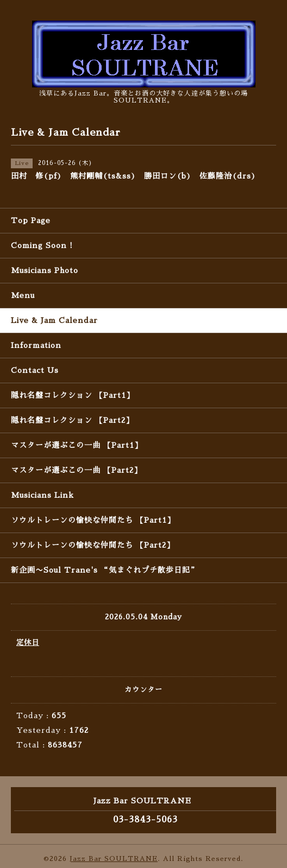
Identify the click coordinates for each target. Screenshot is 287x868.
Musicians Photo (45, 270)
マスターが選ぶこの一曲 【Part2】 (76, 470)
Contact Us (35, 370)
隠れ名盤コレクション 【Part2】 (72, 420)
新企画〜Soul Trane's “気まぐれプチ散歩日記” (105, 570)
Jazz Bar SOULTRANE (114, 859)
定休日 (28, 642)
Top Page (31, 220)
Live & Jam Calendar (54, 320)
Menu (23, 295)
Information (36, 345)
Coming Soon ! (42, 245)
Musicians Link (42, 495)
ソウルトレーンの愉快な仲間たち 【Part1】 (93, 520)
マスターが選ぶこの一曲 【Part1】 (77, 445)
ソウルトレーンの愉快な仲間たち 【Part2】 (93, 545)
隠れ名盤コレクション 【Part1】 (73, 395)
